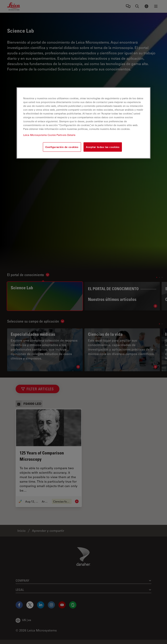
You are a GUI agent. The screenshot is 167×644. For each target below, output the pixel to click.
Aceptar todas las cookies (103, 147)
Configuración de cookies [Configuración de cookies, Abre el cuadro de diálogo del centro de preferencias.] (62, 147)
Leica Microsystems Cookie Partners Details (49, 135)
